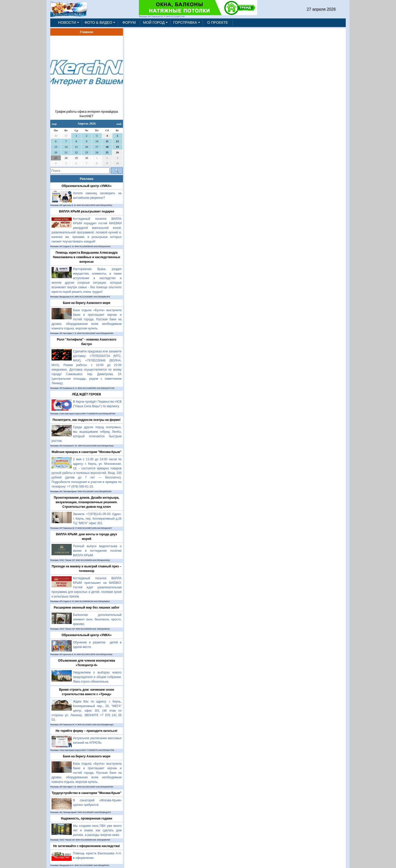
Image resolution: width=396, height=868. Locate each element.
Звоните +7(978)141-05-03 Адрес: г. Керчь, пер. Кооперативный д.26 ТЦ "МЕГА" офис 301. (97, 519)
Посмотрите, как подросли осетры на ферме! (87, 420)
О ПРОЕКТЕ (218, 22)
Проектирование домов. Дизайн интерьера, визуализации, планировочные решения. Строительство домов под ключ (87, 502)
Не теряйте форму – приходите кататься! (86, 731)
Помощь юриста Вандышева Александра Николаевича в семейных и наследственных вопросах (86, 257)
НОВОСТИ (67, 22)
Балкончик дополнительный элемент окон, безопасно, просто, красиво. (97, 619)
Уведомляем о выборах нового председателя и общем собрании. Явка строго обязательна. (97, 677)
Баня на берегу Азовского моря (87, 303)
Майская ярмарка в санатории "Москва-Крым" (87, 452)
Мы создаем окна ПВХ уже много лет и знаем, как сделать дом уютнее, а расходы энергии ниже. (97, 830)
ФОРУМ (129, 22)
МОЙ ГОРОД (154, 22)
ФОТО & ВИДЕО (98, 22)
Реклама (87, 179)
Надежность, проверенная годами (86, 818)
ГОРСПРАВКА (185, 22)
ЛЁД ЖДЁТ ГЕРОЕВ (86, 394)
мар (54, 124)
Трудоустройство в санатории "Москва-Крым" (87, 793)
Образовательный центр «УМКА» (87, 186)
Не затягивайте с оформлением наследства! (86, 846)
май (119, 124)
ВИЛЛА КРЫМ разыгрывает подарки (86, 211)
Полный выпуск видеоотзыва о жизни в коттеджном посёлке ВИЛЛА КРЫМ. (97, 551)
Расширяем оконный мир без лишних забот (87, 608)
